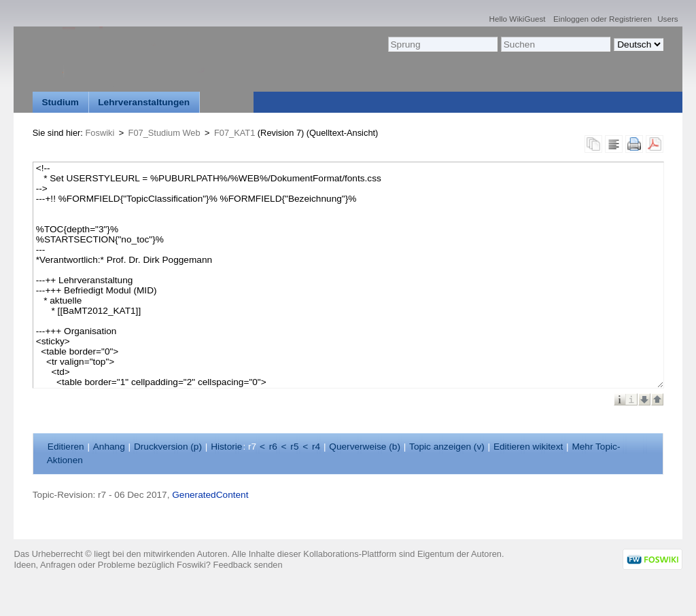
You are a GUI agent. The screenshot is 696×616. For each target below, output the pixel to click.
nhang (109, 447)
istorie (226, 447)
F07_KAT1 (234, 133)
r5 (294, 447)
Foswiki (100, 133)
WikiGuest (527, 19)
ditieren (66, 447)
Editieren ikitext (528, 447)
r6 (273, 447)
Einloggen (571, 19)
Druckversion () (168, 447)
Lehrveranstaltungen (144, 102)
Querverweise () (365, 447)
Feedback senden (248, 565)
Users (668, 19)
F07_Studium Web (164, 133)
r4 (316, 447)
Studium (60, 102)
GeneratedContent (210, 495)
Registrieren (630, 19)
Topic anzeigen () (447, 447)
